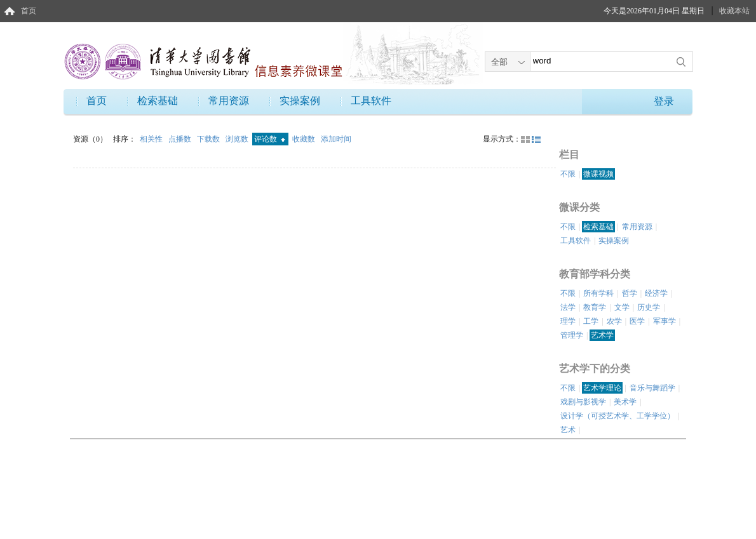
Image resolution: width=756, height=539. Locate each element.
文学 (622, 307)
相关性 (152, 139)
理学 (568, 321)
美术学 (625, 402)
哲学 (630, 293)
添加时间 (336, 139)
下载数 (209, 139)
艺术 (568, 430)
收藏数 (305, 139)
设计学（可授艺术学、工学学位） (618, 416)
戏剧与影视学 (583, 402)
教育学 (595, 307)
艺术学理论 (602, 388)
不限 (568, 174)
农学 (614, 321)
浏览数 (238, 139)
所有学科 (598, 293)
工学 (591, 321)
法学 (568, 307)
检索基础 (158, 101)
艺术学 (602, 335)
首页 (29, 11)
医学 (637, 321)
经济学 (656, 293)
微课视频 (598, 174)
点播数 (181, 139)
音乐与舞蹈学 (652, 388)
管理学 (572, 335)
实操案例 (300, 101)
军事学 (665, 321)
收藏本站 (734, 11)
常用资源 (229, 101)
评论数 (270, 139)
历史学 (649, 307)
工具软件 (371, 101)
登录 (664, 101)
